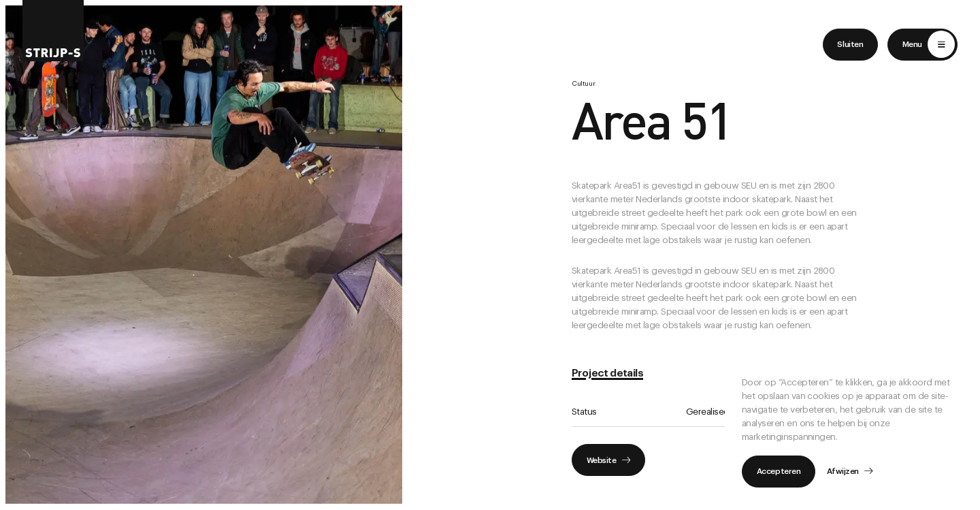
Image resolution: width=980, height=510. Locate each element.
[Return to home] (53, 31)
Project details (607, 373)
